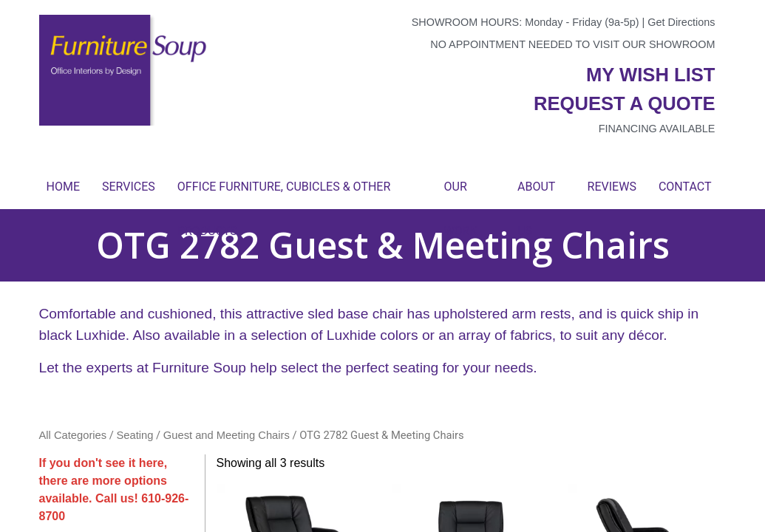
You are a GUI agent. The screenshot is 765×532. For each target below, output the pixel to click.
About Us (536, 194)
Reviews (612, 187)
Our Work (461, 194)
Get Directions (681, 22)
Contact (685, 187)
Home (63, 187)
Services (129, 187)
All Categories (73, 435)
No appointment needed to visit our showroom (572, 44)
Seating (135, 435)
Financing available (657, 129)
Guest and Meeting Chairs (227, 435)
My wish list (650, 75)
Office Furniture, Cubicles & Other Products (284, 194)
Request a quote (625, 103)
